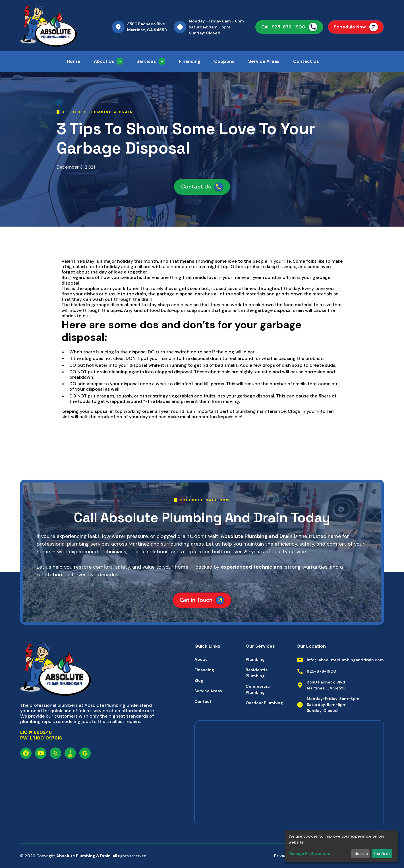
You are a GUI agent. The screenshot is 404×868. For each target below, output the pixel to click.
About (201, 659)
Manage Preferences (309, 854)
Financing (190, 61)
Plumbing (255, 659)
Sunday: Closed (205, 33)
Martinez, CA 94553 (147, 30)
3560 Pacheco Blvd (146, 24)
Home (73, 61)
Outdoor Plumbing (264, 703)
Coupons (224, 61)
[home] (62, 26)
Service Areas (264, 61)
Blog (199, 680)
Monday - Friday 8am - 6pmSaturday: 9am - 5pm (216, 24)
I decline (360, 854)
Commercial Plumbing (258, 689)
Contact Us (306, 61)
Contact (203, 701)
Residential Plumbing (257, 673)
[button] (108, 61)
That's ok (382, 854)
